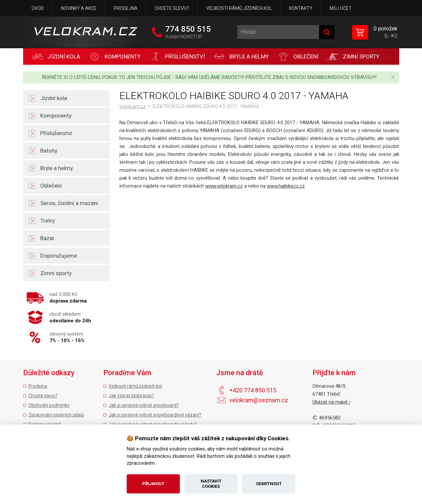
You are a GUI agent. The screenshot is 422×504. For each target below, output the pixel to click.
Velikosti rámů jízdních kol (239, 8)
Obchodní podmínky (49, 405)
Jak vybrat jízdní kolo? (131, 396)
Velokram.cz (132, 106)
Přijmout (153, 484)
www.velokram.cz (224, 186)
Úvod (38, 8)
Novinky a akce (79, 8)
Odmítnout (269, 484)
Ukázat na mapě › (331, 402)
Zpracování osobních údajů (56, 415)
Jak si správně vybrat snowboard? (144, 405)
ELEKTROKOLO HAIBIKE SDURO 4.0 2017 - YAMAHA (206, 106)
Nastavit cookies (211, 484)
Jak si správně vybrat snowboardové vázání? (155, 415)
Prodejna (126, 8)
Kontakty (301, 8)
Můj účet (341, 8)
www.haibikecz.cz (286, 186)
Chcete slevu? (172, 8)
